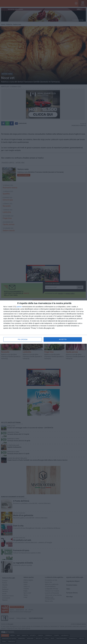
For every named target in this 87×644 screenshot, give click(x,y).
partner (19, 307)
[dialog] (43, 322)
